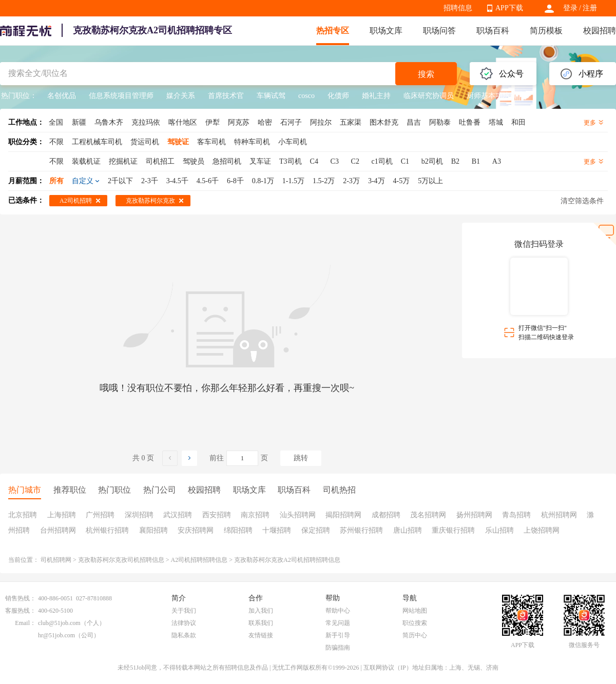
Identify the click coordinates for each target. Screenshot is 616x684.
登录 (570, 8)
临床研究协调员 (429, 96)
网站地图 (415, 611)
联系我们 (261, 623)
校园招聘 (600, 31)
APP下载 (509, 8)
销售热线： (21, 598)
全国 (56, 122)
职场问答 (439, 31)
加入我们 (261, 611)
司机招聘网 (56, 560)
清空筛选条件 (582, 201)
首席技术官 (226, 96)
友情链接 (261, 635)
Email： (25, 623)
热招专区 (333, 31)
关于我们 (184, 611)
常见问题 (338, 623)
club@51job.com (59, 623)
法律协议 (184, 623)
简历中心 (415, 635)
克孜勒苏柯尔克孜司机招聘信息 (121, 560)
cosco (306, 96)
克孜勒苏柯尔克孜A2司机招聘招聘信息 (287, 560)
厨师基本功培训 (492, 96)
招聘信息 (458, 8)
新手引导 (338, 635)
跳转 (301, 458)
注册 (590, 8)
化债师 (338, 96)
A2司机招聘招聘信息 (199, 560)
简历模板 (546, 31)
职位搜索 (415, 623)
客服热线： (21, 611)
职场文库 (386, 31)
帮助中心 (338, 611)
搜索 (426, 74)
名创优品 (62, 96)
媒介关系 (181, 96)
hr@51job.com (56, 635)
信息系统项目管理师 (121, 96)
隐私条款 (184, 635)
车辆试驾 (271, 96)
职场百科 (493, 31)
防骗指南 (338, 648)
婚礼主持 (376, 96)
